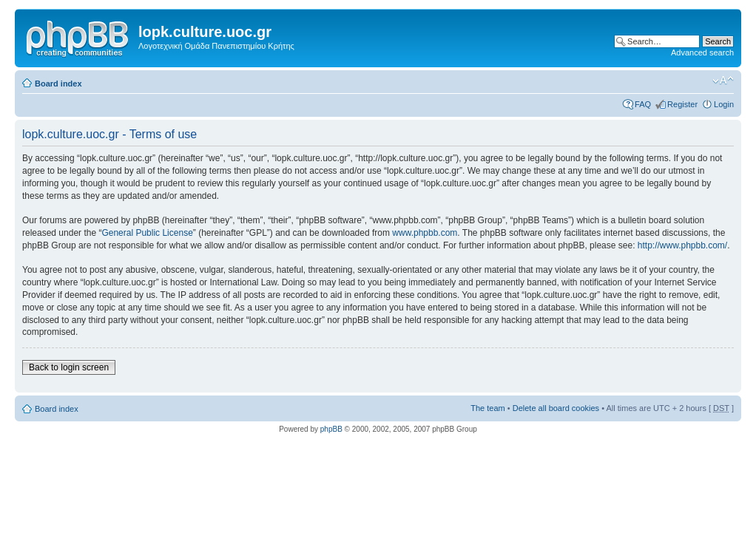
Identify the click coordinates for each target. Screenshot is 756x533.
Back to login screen (69, 367)
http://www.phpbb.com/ (682, 245)
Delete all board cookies (556, 408)
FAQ (643, 104)
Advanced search (702, 52)
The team (487, 408)
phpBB (331, 429)
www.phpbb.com (425, 233)
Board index (58, 84)
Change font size (723, 81)
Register (682, 104)
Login (724, 104)
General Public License (147, 233)
